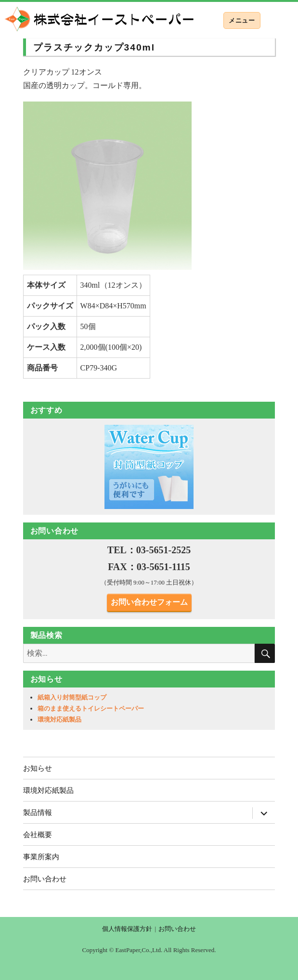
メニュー (242, 20)
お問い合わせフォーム (149, 602)
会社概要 (38, 834)
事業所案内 (41, 857)
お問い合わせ (45, 879)
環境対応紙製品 (59, 719)
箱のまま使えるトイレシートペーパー (91, 708)
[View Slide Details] (149, 467)
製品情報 (38, 812)
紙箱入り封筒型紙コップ (72, 697)
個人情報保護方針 (127, 929)
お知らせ (38, 768)
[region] (149, 467)
